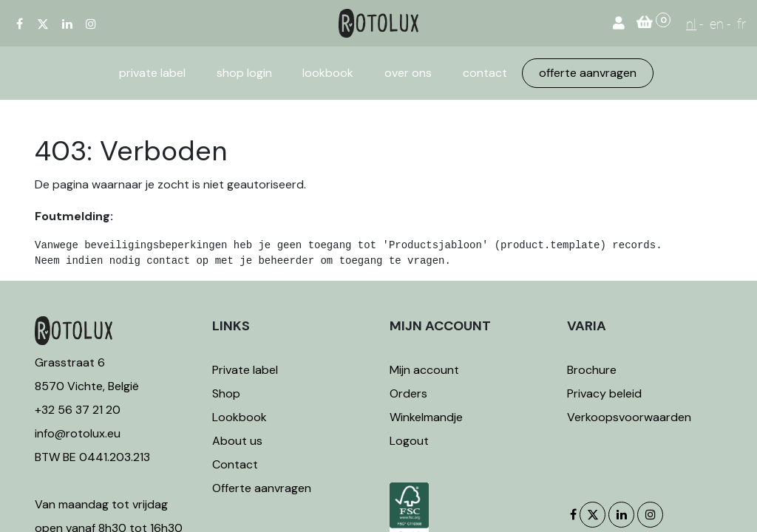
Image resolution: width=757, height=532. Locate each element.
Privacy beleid (604, 393)
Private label (247, 370)
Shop (226, 393)
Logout (409, 441)
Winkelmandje (426, 417)
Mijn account (424, 370)
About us (237, 441)
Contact (235, 464)
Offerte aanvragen (262, 488)
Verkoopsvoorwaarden (629, 417)
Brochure (592, 370)
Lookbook (240, 417)
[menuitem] (152, 73)
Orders (408, 393)
